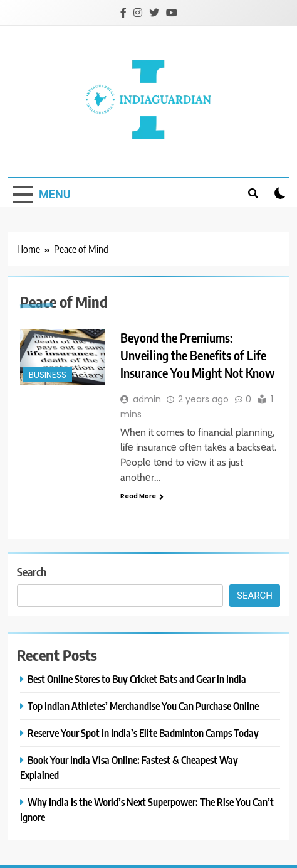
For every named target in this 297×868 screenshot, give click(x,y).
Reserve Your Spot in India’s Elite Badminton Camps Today (143, 733)
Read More (142, 496)
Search (32, 571)
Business (48, 375)
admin (147, 399)
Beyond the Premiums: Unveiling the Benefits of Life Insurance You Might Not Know (197, 355)
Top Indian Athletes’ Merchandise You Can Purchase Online (143, 706)
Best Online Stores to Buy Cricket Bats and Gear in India (137, 679)
